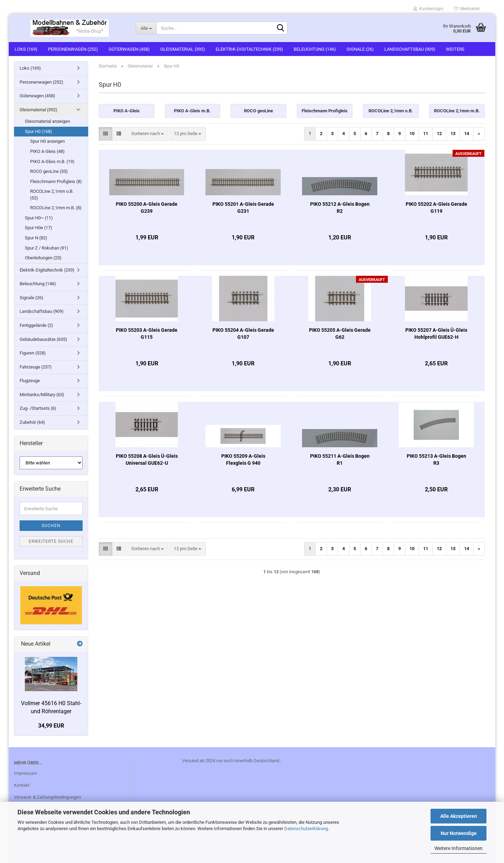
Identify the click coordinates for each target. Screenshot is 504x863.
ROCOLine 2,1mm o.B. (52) (52, 195)
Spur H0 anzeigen (47, 141)
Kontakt (22, 785)
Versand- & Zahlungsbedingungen (47, 797)
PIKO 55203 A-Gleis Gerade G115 (147, 334)
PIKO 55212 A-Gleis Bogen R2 (340, 208)
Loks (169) (26, 49)
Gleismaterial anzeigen (47, 121)
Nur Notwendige (459, 833)
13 (453, 134)
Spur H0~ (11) (39, 218)
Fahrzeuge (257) (36, 367)
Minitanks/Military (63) (42, 395)
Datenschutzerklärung (306, 829)
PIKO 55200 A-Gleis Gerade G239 (147, 208)
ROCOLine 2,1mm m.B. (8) (56, 208)
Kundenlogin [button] (428, 9)
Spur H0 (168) (38, 131)
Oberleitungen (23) (43, 258)
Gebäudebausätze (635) (43, 339)
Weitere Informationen (458, 848)
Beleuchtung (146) (315, 49)
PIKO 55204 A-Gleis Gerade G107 (243, 334)
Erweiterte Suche (51, 541)
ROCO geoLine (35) (49, 171)
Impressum (25, 773)
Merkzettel (467, 9)
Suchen (51, 526)
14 (467, 134)
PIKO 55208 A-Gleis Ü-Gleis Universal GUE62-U (147, 459)
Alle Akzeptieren (459, 816)
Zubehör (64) (32, 422)
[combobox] (148, 134)
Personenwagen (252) (73, 49)
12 (439, 134)
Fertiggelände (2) (36, 325)
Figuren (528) (33, 353)
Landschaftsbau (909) (410, 49)
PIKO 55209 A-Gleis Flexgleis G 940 (243, 459)
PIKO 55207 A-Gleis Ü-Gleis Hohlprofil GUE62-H (436, 334)
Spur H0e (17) (38, 228)
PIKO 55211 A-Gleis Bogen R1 (340, 459)
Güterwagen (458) (129, 49)
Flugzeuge (30, 381)
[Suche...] (146, 28)
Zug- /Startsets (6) (38, 408)
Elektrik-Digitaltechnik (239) (249, 49)
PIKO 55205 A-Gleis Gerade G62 (340, 334)
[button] (106, 134)
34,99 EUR (51, 726)
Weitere (455, 49)
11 (426, 134)
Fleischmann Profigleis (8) (56, 181)
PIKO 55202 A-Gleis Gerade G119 (436, 208)
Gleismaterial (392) (183, 49)
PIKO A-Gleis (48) (47, 151)
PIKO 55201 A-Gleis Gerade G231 (243, 208)
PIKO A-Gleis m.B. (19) (52, 162)
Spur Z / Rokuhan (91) (47, 248)
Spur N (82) (36, 238)
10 (412, 134)
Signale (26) (360, 49)
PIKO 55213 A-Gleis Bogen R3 (436, 459)
